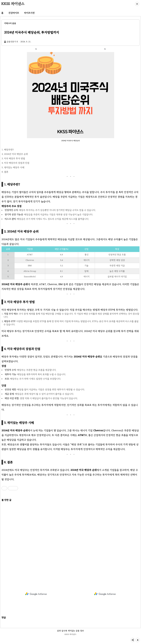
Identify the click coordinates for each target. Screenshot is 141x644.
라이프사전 (29, 13)
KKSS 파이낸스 (13, 4)
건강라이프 (14, 13)
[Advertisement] (70, 537)
